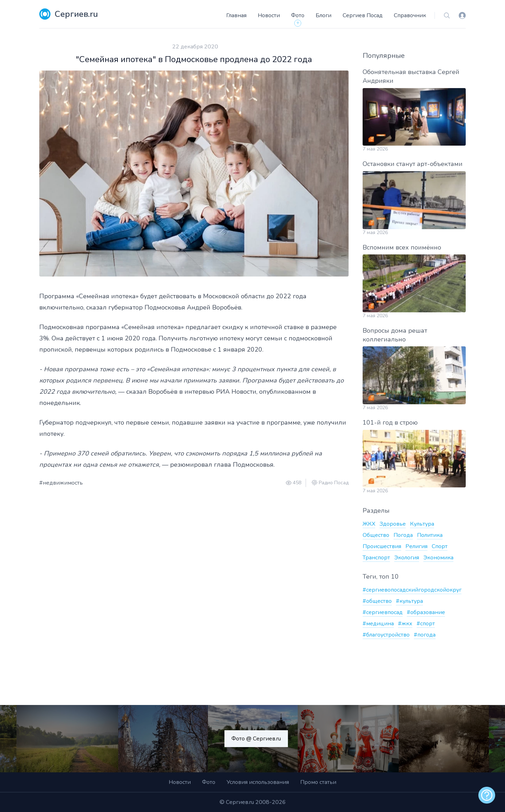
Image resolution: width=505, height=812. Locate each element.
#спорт (426, 624)
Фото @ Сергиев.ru (256, 739)
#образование (426, 612)
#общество (377, 601)
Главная (236, 15)
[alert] (487, 795)
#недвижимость (61, 483)
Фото (298, 15)
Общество (376, 535)
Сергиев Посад (363, 15)
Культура (422, 524)
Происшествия (382, 546)
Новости (269, 15)
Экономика (438, 558)
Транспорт (376, 558)
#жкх (405, 624)
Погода (403, 535)
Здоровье (393, 524)
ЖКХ (369, 524)
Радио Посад (334, 483)
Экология (407, 558)
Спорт (440, 546)
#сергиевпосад (383, 612)
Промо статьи (318, 782)
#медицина (378, 624)
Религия (416, 546)
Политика (430, 535)
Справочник (410, 15)
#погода (425, 635)
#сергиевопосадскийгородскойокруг (412, 590)
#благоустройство (386, 635)
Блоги (324, 15)
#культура (409, 601)
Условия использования (258, 782)
